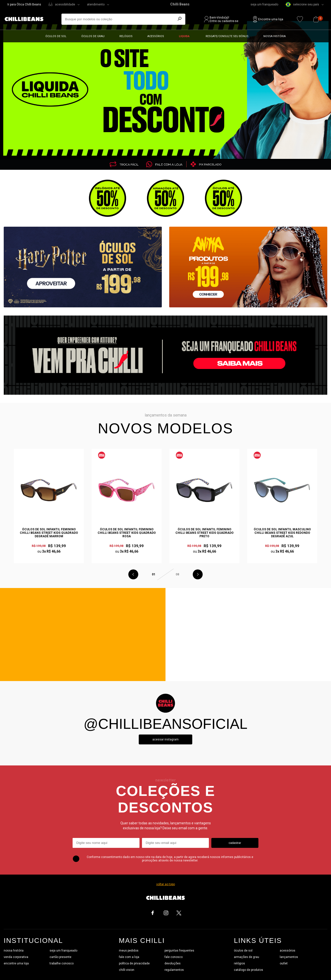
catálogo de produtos (248, 970)
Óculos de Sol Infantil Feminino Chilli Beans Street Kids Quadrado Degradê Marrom (49, 533)
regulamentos (174, 970)
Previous (133, 574)
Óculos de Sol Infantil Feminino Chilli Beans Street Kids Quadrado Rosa (127, 533)
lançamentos (289, 957)
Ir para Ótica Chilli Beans (24, 4)
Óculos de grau (93, 36)
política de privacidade (134, 963)
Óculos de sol (56, 36)
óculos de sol (243, 951)
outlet (284, 963)
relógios (239, 963)
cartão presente (60, 957)
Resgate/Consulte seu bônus (227, 36)
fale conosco (174, 957)
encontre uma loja (16, 963)
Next (198, 574)
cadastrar (235, 843)
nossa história (14, 951)
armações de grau (247, 957)
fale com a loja (129, 957)
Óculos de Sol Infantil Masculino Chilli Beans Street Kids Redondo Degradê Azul (282, 533)
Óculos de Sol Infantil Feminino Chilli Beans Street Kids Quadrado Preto (205, 533)
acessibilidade (65, 4)
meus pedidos (129, 951)
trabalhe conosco (62, 963)
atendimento (96, 4)
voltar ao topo (166, 884)
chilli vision (127, 970)
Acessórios (156, 36)
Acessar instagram (165, 739)
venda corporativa (16, 957)
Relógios (126, 36)
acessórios (288, 951)
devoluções (173, 963)
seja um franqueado (264, 4)
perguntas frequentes (179, 951)
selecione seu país (302, 4)
